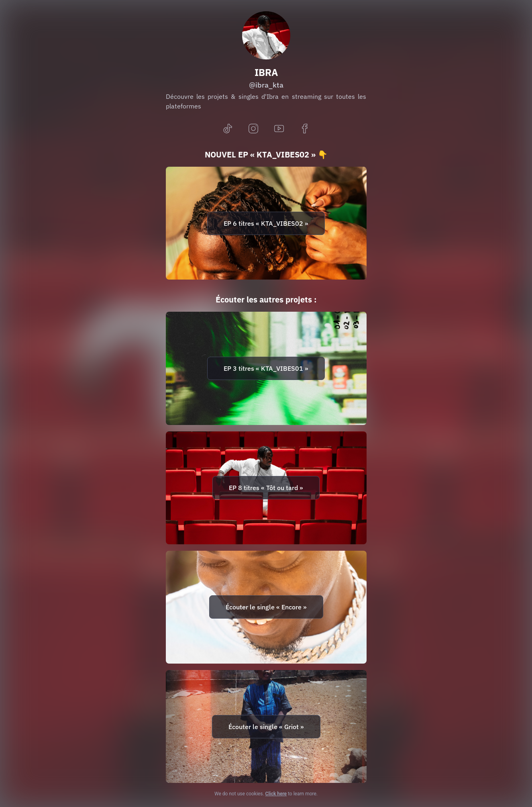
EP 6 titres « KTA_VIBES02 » (266, 223)
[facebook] (305, 129)
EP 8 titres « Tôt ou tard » (266, 488)
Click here (276, 794)
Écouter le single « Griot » (266, 727)
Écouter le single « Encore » (266, 607)
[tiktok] (228, 129)
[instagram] (253, 129)
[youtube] (279, 129)
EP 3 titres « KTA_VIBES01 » (266, 368)
